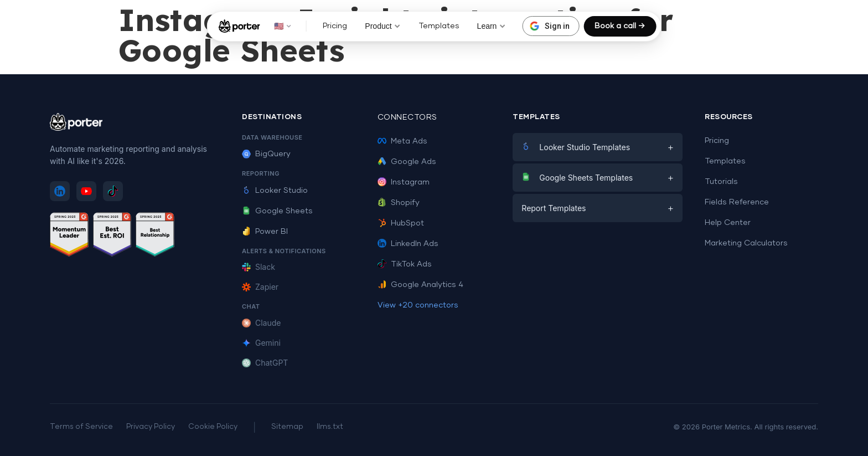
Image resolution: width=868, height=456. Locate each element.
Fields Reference (737, 202)
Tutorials (721, 182)
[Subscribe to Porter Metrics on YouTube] (86, 191)
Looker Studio (275, 191)
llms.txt (330, 427)
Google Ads (407, 162)
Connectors (407, 117)
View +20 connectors (418, 305)
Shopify (399, 203)
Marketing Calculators (746, 243)
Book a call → (620, 26)
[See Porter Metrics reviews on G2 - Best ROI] (112, 236)
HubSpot (401, 223)
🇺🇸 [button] (283, 26)
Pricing (335, 26)
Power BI (265, 232)
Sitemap (287, 427)
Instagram (404, 182)
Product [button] (383, 26)
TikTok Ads (405, 264)
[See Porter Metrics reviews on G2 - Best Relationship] (155, 236)
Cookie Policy (213, 427)
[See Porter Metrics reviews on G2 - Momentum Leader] (69, 236)
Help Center (728, 223)
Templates (439, 26)
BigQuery (266, 154)
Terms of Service (81, 427)
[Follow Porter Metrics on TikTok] (113, 191)
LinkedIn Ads (408, 244)
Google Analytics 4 (420, 285)
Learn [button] (492, 26)
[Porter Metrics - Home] (239, 26)
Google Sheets (277, 211)
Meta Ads (402, 141)
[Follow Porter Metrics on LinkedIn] (60, 191)
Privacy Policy (151, 427)
